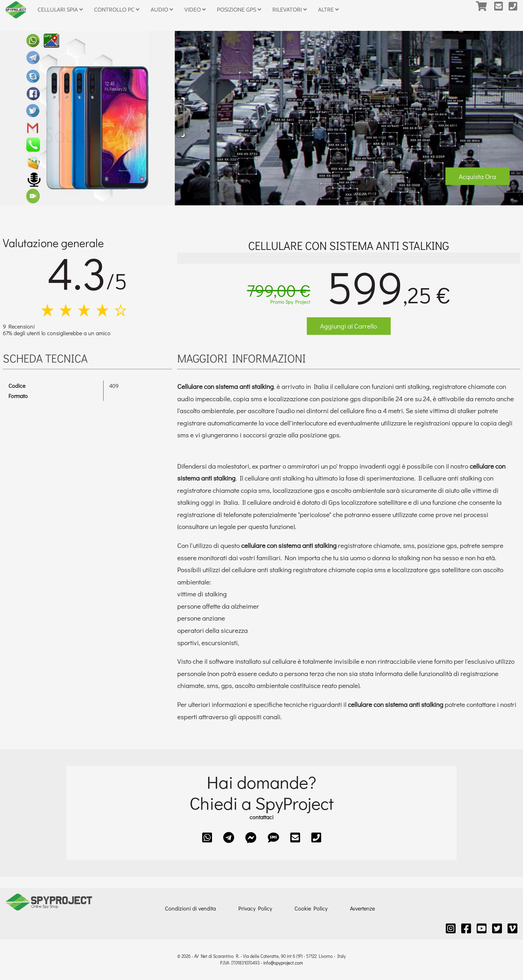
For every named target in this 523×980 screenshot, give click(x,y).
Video (195, 10)
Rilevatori (290, 10)
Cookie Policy (311, 908)
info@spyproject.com (283, 963)
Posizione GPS (239, 10)
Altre (328, 10)
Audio (162, 10)
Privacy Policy (255, 908)
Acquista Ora (477, 176)
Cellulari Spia (60, 10)
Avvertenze (362, 908)
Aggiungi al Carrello (349, 326)
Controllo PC (117, 10)
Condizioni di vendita (190, 908)
